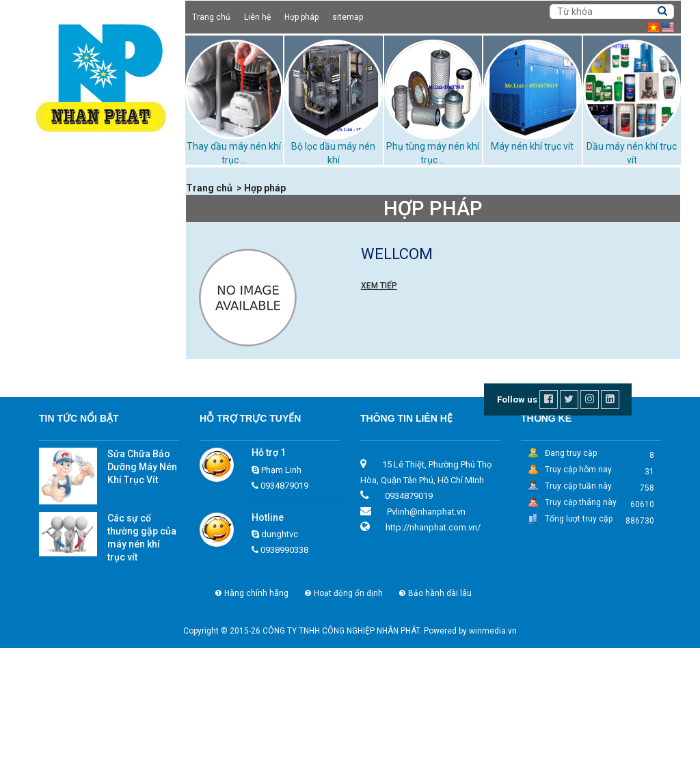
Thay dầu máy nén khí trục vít (102, 379)
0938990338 (284, 675)
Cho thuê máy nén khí (85, 226)
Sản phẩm (58, 210)
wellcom (397, 254)
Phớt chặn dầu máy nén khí (97, 413)
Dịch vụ (51, 448)
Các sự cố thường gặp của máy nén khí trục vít (142, 663)
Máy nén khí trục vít (532, 146)
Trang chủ (211, 17)
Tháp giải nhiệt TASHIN (88, 345)
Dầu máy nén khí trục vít (90, 243)
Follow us (517, 525)
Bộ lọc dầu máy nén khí (88, 362)
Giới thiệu (55, 193)
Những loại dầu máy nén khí (98, 396)
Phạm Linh (281, 594)
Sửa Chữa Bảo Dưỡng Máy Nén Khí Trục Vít (142, 592)
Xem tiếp (379, 286)
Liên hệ (257, 17)
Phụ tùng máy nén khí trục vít (101, 328)
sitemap (348, 17)
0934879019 (284, 610)
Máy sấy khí (64, 311)
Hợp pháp (301, 17)
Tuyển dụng (60, 465)
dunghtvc (280, 659)
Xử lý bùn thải (68, 431)
